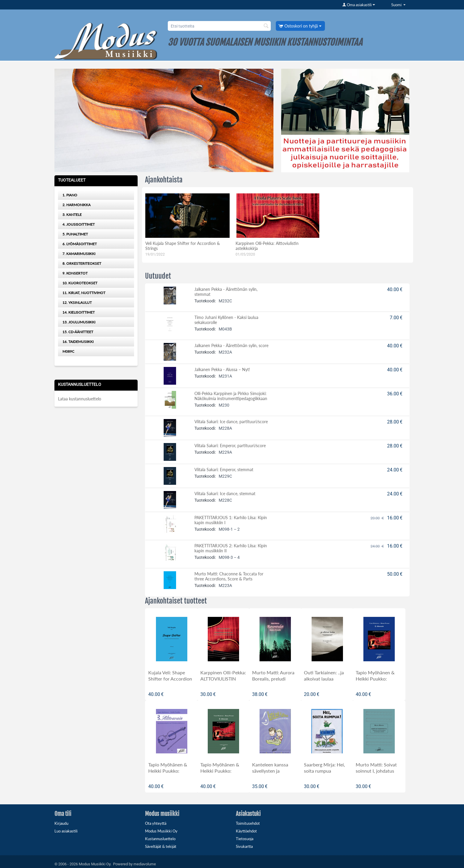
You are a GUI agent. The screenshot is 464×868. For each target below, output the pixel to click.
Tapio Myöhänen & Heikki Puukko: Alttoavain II (375, 679)
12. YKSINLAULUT (77, 303)
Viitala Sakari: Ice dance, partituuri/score (231, 422)
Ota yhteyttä (156, 823)
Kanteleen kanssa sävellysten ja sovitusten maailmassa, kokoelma (275, 774)
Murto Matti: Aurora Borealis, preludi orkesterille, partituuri (275, 679)
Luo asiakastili (66, 831)
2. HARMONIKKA (76, 205)
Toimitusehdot (248, 823)
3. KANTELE (72, 215)
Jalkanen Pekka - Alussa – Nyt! (222, 369)
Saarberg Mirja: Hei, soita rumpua (324, 768)
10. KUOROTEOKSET (80, 283)
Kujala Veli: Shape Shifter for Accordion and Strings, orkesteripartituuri (170, 682)
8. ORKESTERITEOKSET (82, 263)
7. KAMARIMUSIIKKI (79, 254)
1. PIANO (70, 195)
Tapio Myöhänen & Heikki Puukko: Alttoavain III (220, 771)
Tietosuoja (245, 839)
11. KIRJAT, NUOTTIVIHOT (84, 293)
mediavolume (145, 864)
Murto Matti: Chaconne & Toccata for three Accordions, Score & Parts (229, 576)
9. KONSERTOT (75, 273)
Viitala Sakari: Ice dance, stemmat (225, 494)
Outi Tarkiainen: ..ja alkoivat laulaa (324, 676)
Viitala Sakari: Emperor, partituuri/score (230, 446)
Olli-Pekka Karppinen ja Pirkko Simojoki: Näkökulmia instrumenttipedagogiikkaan (231, 396)
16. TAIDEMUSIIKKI (78, 342)
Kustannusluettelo (160, 839)
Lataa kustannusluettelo (80, 399)
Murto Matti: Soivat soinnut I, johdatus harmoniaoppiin (376, 771)
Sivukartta (244, 846)
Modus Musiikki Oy (161, 831)
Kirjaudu (61, 823)
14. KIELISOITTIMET (79, 312)
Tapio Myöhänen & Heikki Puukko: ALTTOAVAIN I (168, 771)
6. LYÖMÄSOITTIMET (80, 244)
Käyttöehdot (246, 831)
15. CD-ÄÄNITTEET (78, 332)
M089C (68, 351)
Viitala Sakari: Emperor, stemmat (224, 470)
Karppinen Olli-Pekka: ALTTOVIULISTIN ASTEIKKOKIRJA (223, 679)
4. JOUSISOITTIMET (79, 224)
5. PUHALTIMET (75, 234)
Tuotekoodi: (205, 301)
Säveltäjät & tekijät (161, 846)
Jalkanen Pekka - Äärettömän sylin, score (231, 345)
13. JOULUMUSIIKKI (79, 322)
